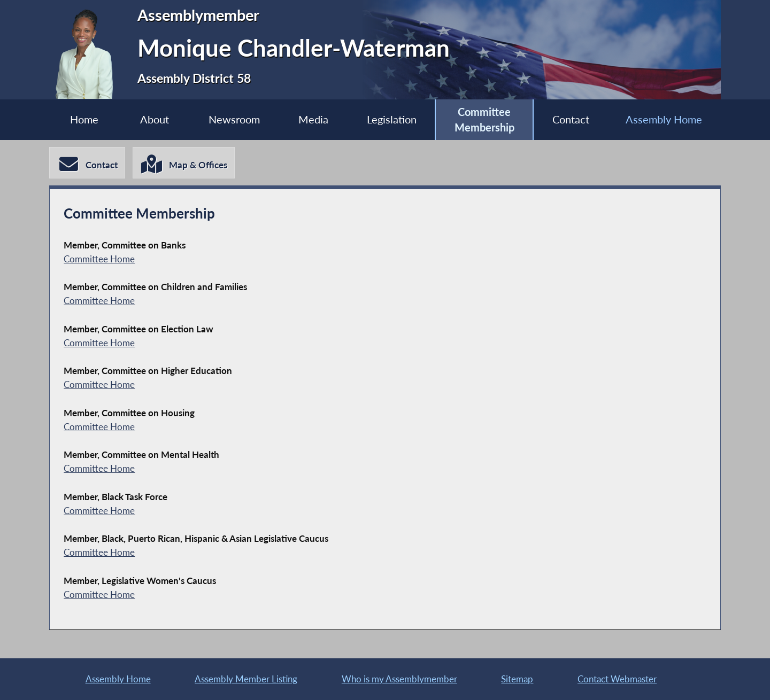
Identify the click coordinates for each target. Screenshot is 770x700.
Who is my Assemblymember (399, 679)
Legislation (392, 119)
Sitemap (517, 679)
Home (84, 119)
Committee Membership (484, 120)
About (155, 119)
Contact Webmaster (617, 679)
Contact (571, 119)
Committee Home (99, 259)
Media (313, 119)
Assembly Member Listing (246, 679)
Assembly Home (664, 119)
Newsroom (234, 119)
